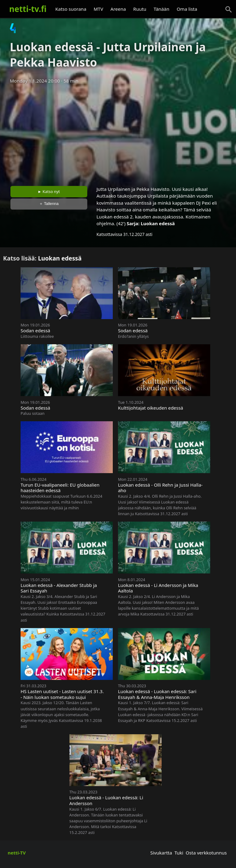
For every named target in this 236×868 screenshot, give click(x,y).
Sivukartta (161, 853)
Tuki (179, 853)
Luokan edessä (158, 223)
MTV (98, 9)
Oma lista (187, 9)
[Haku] (229, 10)
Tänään (161, 9)
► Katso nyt (49, 191)
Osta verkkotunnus (206, 853)
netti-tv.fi (28, 9)
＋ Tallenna (49, 204)
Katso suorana (71, 9)
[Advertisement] (118, 133)
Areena (118, 9)
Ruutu (140, 9)
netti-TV (17, 853)
